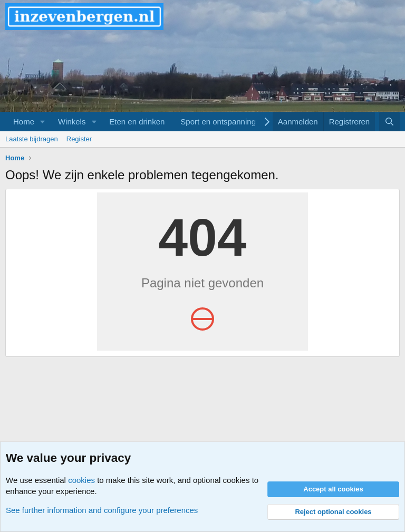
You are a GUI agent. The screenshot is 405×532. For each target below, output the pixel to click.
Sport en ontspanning (218, 122)
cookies (81, 480)
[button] (43, 122)
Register (79, 139)
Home (24, 122)
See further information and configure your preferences (102, 510)
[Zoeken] (389, 122)
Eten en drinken (137, 122)
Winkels (72, 122)
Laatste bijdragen (32, 139)
